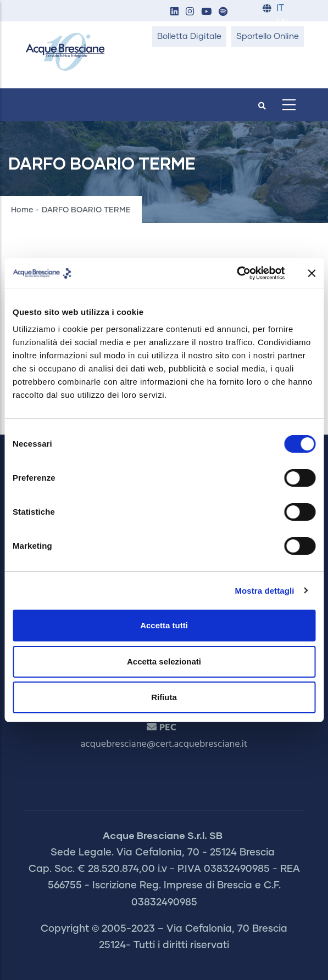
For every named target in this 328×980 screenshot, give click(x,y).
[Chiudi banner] (312, 273)
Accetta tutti (164, 625)
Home (22, 210)
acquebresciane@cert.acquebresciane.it (164, 744)
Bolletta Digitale (189, 36)
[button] (175, 12)
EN (282, 23)
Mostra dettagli (264, 591)
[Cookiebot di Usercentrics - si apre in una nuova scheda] (237, 273)
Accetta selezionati (164, 661)
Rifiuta (164, 697)
